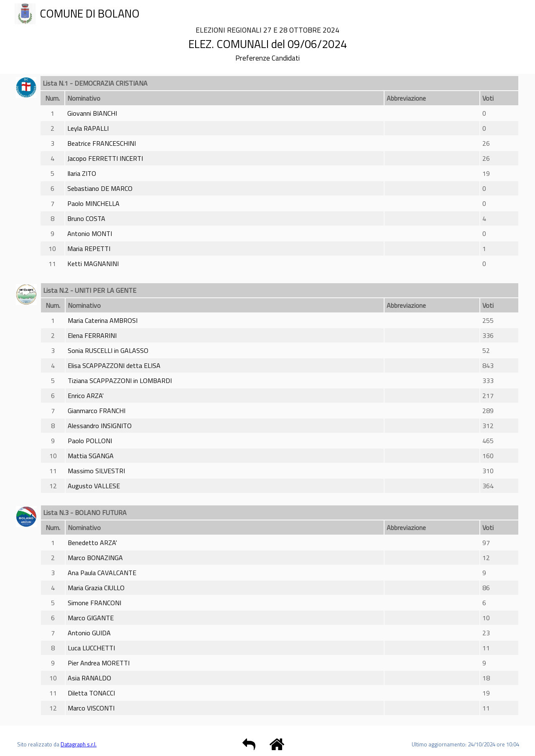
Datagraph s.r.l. (79, 744)
